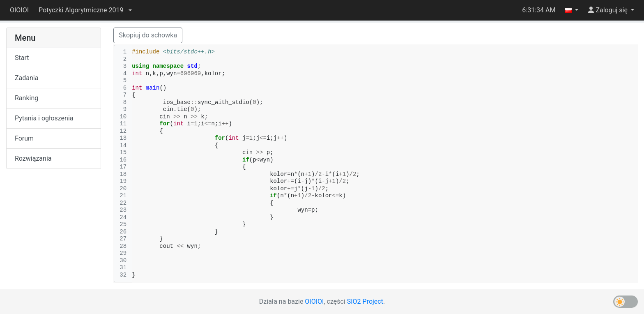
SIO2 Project (365, 301)
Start (22, 58)
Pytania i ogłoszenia (44, 118)
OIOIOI (19, 10)
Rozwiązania (33, 158)
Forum (24, 138)
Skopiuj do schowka (148, 35)
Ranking (26, 98)
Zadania (26, 78)
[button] (85, 10)
